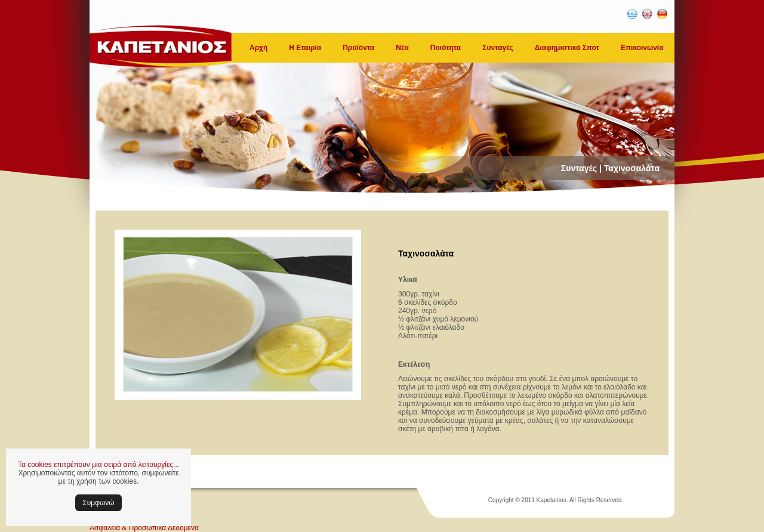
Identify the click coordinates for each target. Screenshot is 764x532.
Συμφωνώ (98, 503)
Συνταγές (498, 48)
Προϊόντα (358, 48)
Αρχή (258, 48)
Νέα (402, 48)
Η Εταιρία (305, 48)
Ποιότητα (446, 48)
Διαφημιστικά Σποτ (567, 48)
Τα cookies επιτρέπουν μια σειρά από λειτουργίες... (98, 465)
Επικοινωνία (642, 48)
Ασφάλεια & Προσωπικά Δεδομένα (144, 528)
